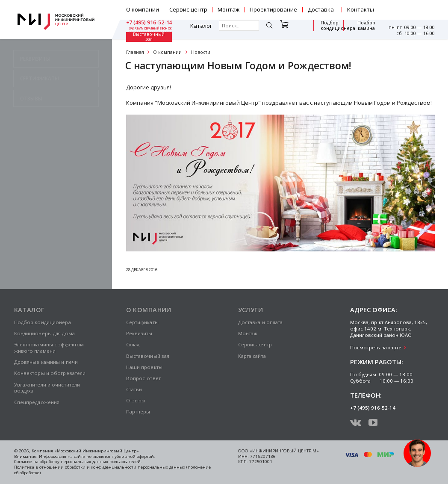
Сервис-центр (188, 9)
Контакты (361, 9)
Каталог (148, 29)
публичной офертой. (133, 456)
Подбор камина (330, 29)
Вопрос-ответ (143, 378)
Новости (201, 52)
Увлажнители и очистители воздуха (47, 388)
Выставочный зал (363, 29)
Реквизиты (139, 333)
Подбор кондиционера (290, 29)
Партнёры (138, 412)
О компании (143, 9)
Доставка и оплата (261, 322)
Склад (133, 344)
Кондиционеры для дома (44, 333)
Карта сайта (252, 356)
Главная (135, 52)
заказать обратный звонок (413, 13)
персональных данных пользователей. (101, 462)
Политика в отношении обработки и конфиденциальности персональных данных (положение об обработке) (112, 470)
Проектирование (273, 9)
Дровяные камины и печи (46, 362)
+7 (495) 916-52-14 (411, 7)
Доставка (321, 9)
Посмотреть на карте (376, 347)
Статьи (134, 389)
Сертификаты (142, 322)
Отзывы (136, 400)
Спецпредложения (37, 402)
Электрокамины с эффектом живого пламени (49, 348)
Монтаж (228, 9)
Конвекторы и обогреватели (50, 373)
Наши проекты (144, 367)
